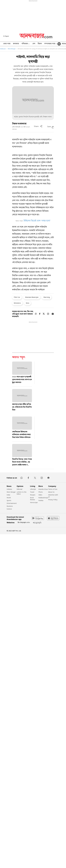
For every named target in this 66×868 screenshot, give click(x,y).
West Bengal (12, 49)
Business (10, 506)
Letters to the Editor (22, 493)
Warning (47, 297)
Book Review (32, 499)
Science (9, 509)
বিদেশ (40, 44)
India (8, 495)
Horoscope (34, 502)
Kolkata (9, 489)
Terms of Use (53, 489)
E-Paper (6, 36)
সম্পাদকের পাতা (51, 44)
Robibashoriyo (43, 498)
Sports (9, 500)
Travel (32, 492)
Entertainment (12, 503)
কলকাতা (16, 44)
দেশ (34, 44)
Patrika (41, 500)
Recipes (33, 495)
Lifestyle (33, 489)
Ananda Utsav (43, 489)
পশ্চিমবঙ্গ (26, 44)
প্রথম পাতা (7, 44)
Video (40, 495)
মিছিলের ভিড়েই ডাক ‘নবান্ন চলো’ (37, 221)
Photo (41, 492)
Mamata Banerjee (32, 297)
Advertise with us (53, 496)
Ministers (17, 303)
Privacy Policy (53, 500)
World (9, 498)
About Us (51, 492)
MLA (28, 303)
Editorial (19, 489)
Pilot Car (17, 297)
